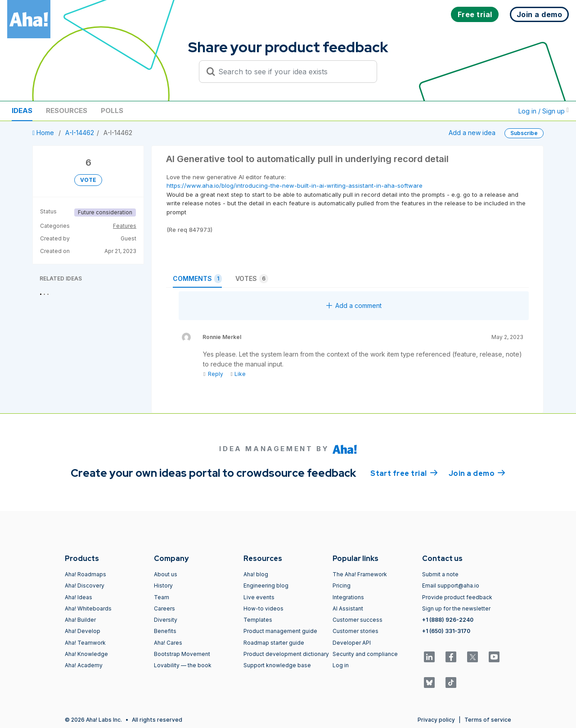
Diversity (166, 620)
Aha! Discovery (85, 586)
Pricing (342, 586)
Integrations (348, 597)
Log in (341, 665)
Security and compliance (365, 654)
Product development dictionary (286, 654)
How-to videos (263, 608)
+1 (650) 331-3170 (446, 631)
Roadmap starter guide (274, 643)
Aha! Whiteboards (88, 608)
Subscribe (524, 133)
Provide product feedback (457, 597)
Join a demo (477, 473)
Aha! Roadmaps (85, 574)
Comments (197, 279)
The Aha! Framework (360, 574)
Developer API (352, 643)
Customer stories (355, 631)
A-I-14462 (80, 133)
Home (44, 133)
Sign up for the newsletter (456, 608)
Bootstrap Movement (182, 654)
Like (238, 374)
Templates (258, 620)
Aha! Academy (84, 665)
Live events (259, 597)
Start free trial (404, 473)
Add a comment (354, 305)
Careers (164, 608)
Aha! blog (256, 574)
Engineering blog (266, 586)
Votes (252, 279)
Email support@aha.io (451, 586)
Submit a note (440, 574)
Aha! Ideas (79, 597)
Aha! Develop (83, 631)
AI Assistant (348, 608)
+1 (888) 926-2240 (448, 620)
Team (162, 597)
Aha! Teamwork (85, 643)
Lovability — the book (183, 665)
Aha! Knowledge (86, 654)
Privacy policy (436, 720)
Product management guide (280, 631)
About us (166, 574)
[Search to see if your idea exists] (292, 72)
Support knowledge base (277, 665)
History (163, 586)
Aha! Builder (80, 620)
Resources (67, 111)
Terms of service (488, 720)
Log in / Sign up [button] (544, 111)
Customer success (358, 620)
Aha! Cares (168, 643)
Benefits (165, 631)
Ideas (22, 111)
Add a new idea (472, 133)
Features (125, 226)
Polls (112, 111)
